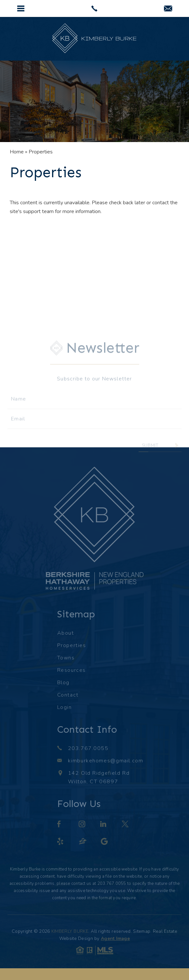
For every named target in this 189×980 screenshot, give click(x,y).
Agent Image (115, 938)
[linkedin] (104, 825)
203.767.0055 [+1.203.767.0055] (88, 748)
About (66, 633)
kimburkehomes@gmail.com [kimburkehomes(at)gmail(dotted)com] (106, 761)
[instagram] (82, 825)
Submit (150, 452)
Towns (66, 658)
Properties (72, 645)
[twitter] (126, 825)
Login (65, 707)
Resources (72, 670)
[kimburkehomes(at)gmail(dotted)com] (168, 9)
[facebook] (59, 825)
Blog (63, 683)
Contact (68, 695)
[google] (105, 842)
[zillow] (83, 842)
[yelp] (61, 842)
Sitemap (142, 931)
